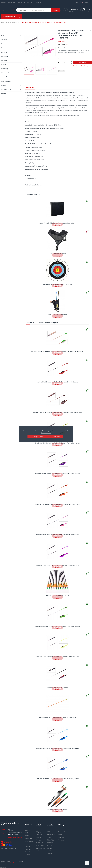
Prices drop (28, 849)
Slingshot (4, 85)
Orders (60, 835)
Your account (61, 825)
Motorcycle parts (6, 89)
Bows (2, 44)
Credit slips (61, 837)
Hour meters (5, 60)
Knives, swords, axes (7, 73)
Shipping (38, 832)
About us (27, 830)
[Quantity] (65, 62)
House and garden (6, 81)
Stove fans (4, 48)
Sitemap (27, 855)
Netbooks (4, 65)
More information (46, 433)
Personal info (62, 832)
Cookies (27, 836)
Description (30, 87)
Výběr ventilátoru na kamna (51, 835)
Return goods (40, 846)
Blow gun (4, 94)
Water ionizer (5, 77)
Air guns (3, 36)
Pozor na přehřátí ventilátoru (50, 848)
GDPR (26, 833)
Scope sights (5, 56)
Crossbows (4, 40)
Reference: (62, 44)
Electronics (4, 52)
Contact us (38, 2)
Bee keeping (4, 69)
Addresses (61, 840)
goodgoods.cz (14, 862)
